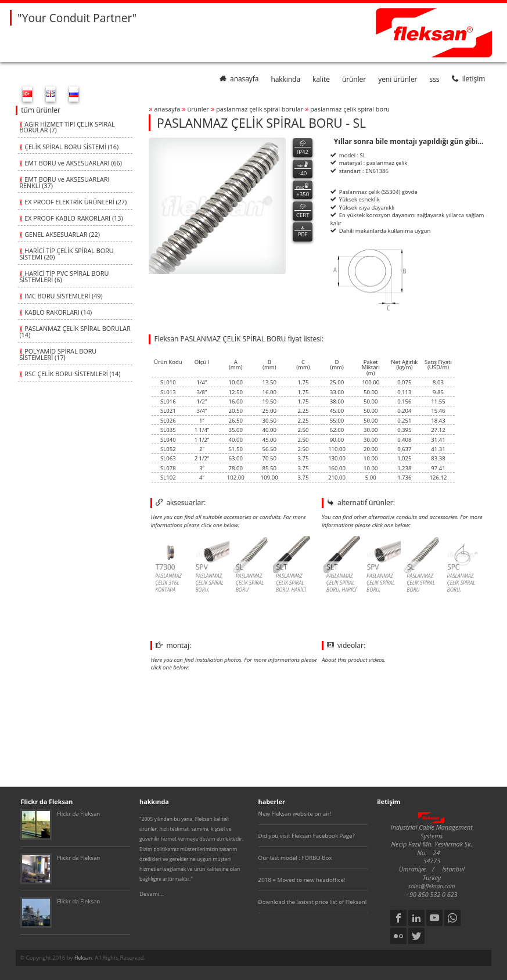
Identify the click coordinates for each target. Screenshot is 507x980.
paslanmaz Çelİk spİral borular (260, 109)
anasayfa (239, 78)
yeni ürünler (398, 78)
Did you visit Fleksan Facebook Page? (307, 836)
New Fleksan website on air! (295, 814)
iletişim (469, 78)
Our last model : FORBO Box (295, 858)
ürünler (354, 78)
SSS (435, 78)
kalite (321, 78)
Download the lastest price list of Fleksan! (313, 902)
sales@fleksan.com (432, 886)
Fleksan (83, 958)
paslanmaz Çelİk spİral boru (350, 109)
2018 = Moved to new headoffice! (302, 880)
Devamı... (152, 894)
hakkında (285, 78)
